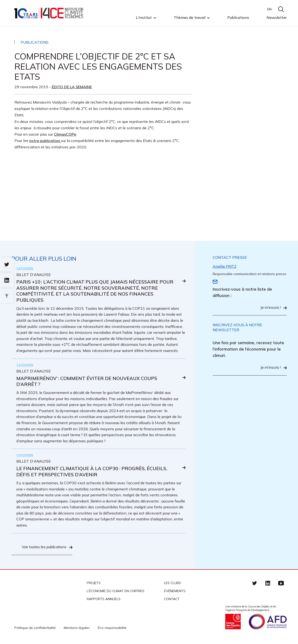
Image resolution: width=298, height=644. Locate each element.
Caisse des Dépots (233, 622)
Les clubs (173, 583)
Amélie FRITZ (225, 266)
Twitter (255, 583)
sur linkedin (7, 280)
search (281, 9)
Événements (175, 591)
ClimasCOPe (65, 134)
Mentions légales (77, 628)
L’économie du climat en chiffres (116, 591)
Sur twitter (7, 264)
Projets (94, 583)
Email (215, 282)
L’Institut (144, 18)
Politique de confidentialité (35, 628)
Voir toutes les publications (43, 548)
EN (269, 9)
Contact (172, 599)
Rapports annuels (104, 599)
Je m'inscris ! (270, 308)
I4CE (49, 13)
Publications (238, 17)
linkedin (268, 583)
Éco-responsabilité (112, 628)
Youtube (281, 583)
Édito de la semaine (72, 87)
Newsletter (277, 17)
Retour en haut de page (7, 296)
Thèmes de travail (190, 18)
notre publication (45, 141)
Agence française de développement (268, 622)
